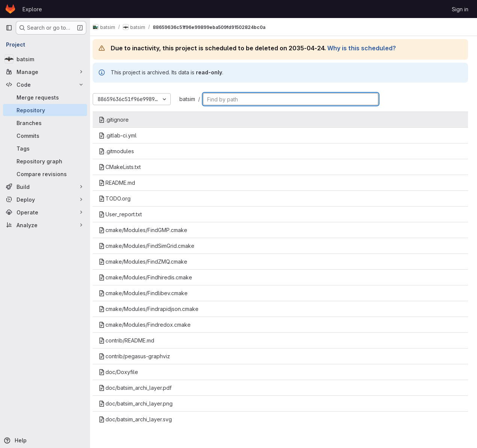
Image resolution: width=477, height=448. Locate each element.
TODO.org (121, 198)
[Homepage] (10, 9)
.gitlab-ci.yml (124, 135)
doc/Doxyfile (125, 372)
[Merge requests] (45, 97)
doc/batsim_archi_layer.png (142, 404)
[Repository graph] (45, 161)
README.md (123, 183)
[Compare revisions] (45, 174)
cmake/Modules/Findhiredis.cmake (152, 277)
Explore (32, 9)
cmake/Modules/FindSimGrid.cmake (153, 246)
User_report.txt (127, 214)
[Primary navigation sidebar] (9, 28)
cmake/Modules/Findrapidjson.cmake (155, 309)
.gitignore (120, 120)
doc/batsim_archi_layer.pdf (141, 388)
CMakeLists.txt (126, 167)
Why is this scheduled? (368, 48)
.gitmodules (123, 151)
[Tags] (45, 148)
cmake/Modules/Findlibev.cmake (150, 293)
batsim (194, 99)
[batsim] (45, 59)
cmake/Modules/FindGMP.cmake (149, 230)
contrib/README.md (133, 340)
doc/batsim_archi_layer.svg (142, 419)
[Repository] (45, 110)
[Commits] (45, 136)
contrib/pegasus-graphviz (141, 356)
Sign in (460, 9)
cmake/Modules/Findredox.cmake (151, 325)
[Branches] (45, 123)
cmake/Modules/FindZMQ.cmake (149, 262)
